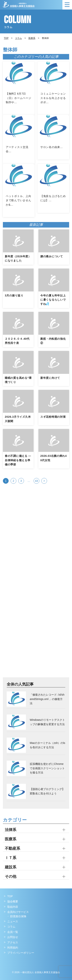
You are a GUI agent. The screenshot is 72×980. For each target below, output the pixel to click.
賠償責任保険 (18, 916)
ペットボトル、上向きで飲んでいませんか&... (18, 200)
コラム (18, 38)
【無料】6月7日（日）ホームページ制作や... (18, 98)
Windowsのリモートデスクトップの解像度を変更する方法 (47, 722)
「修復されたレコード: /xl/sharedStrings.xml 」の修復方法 (47, 699)
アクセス (13, 942)
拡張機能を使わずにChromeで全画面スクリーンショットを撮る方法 (47, 768)
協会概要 (13, 901)
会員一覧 (13, 932)
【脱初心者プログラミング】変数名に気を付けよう (47, 791)
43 (36, 481)
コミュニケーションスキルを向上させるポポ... (53, 98)
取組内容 (13, 907)
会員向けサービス (18, 912)
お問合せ (13, 937)
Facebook (7, 961)
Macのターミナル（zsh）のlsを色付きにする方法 (47, 745)
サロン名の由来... (52, 147)
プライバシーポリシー (21, 953)
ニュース (13, 921)
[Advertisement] (36, 547)
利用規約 (13, 948)
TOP (10, 896)
